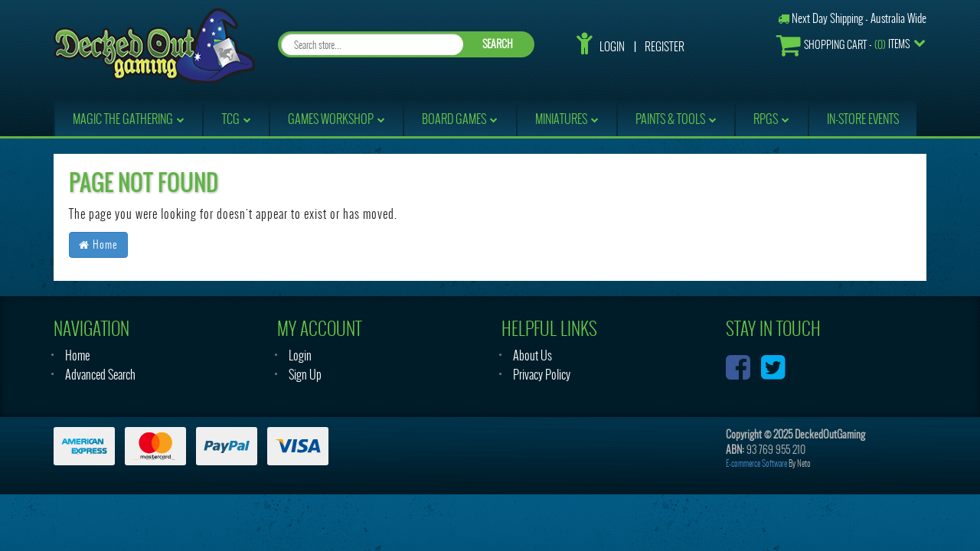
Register (665, 47)
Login (612, 47)
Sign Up (305, 375)
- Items (843, 45)
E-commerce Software (756, 463)
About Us (532, 355)
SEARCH (498, 44)
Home (98, 245)
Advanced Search (100, 375)
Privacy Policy (542, 375)
